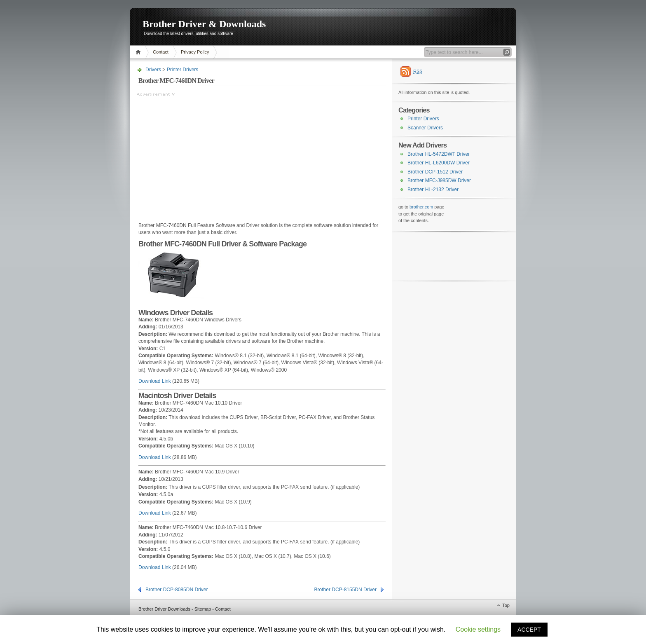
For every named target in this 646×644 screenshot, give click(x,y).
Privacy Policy (195, 52)
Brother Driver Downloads (164, 609)
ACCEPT (529, 630)
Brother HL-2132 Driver (433, 190)
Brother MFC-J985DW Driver (439, 180)
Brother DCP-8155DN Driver (345, 590)
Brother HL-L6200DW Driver (439, 163)
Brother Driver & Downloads (204, 24)
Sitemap (203, 609)
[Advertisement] (206, 155)
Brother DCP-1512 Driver (435, 172)
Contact (161, 52)
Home (139, 52)
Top (506, 605)
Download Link (155, 381)
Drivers (153, 70)
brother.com (421, 207)
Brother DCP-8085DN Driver (177, 590)
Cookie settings (478, 629)
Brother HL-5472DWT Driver (439, 154)
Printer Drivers (183, 70)
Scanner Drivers (425, 128)
